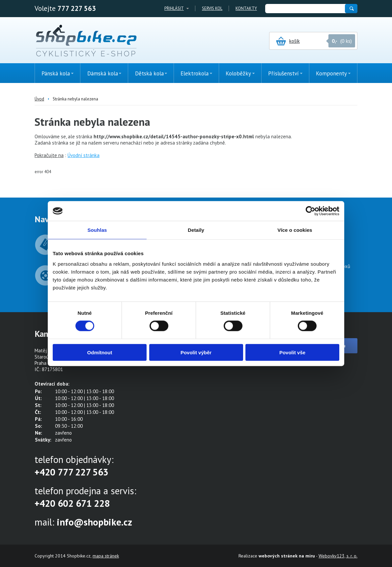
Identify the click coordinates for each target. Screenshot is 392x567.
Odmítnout (100, 352)
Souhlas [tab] (97, 230)
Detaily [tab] (196, 230)
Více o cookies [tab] (295, 230)
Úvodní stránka (84, 155)
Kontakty (246, 8)
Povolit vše (292, 352)
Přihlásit (174, 8)
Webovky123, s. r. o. (338, 556)
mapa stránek (106, 556)
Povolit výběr (196, 352)
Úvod (39, 99)
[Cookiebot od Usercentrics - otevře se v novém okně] (310, 211)
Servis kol (212, 8)
